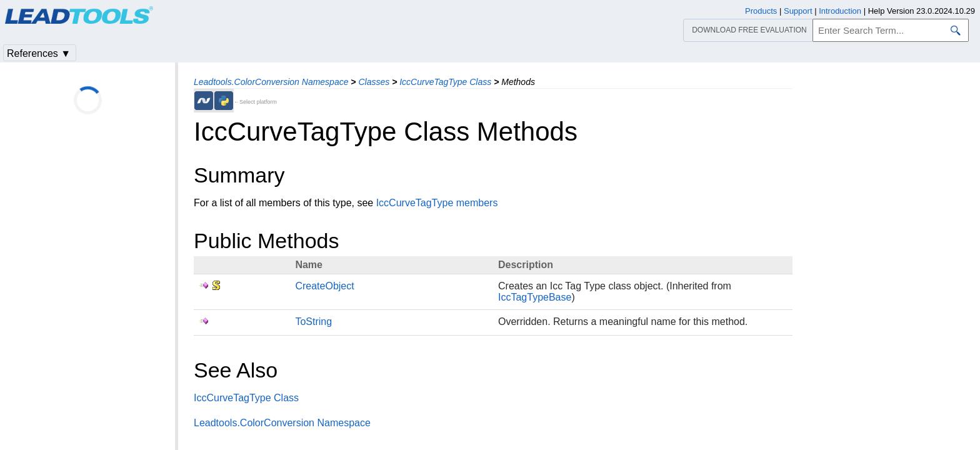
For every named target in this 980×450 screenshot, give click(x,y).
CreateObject (324, 286)
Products (761, 11)
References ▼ (39, 53)
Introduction (840, 11)
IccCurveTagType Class (445, 82)
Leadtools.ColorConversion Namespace (271, 82)
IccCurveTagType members (437, 203)
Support (798, 11)
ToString (313, 322)
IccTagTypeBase (535, 297)
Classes (374, 82)
